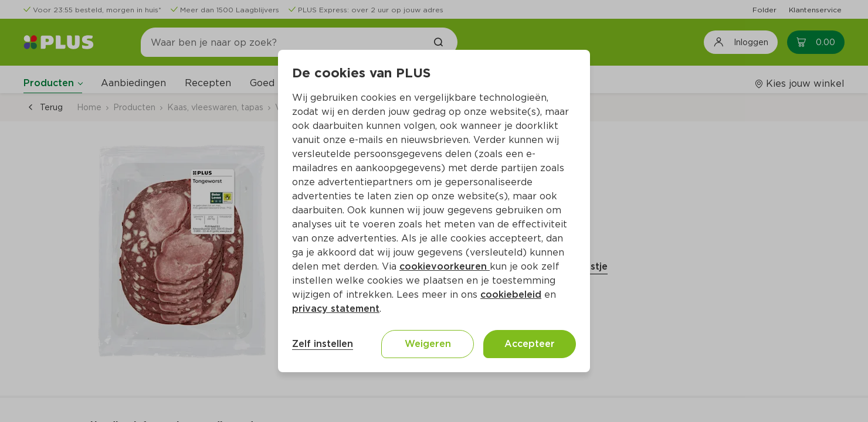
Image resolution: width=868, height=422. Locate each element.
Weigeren (428, 344)
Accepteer (530, 344)
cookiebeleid (511, 295)
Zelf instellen (323, 344)
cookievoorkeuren (445, 266)
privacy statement (336, 309)
